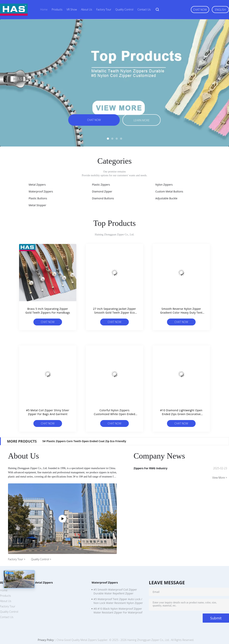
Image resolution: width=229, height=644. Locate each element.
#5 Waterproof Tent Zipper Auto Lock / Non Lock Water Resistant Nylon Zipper (118, 601)
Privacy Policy (46, 640)
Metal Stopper (37, 205)
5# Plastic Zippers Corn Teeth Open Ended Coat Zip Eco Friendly (84, 441)
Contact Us (144, 9)
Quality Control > (41, 559)
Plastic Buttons (38, 198)
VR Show (72, 9)
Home (44, 9)
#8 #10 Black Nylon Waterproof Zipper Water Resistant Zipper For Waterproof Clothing (118, 611)
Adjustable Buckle (166, 198)
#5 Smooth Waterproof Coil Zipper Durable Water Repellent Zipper (115, 591)
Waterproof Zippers (41, 191)
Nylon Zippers (164, 185)
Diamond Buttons (103, 198)
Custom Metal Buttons (169, 191)
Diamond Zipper (102, 191)
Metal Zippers (37, 185)
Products (57, 9)
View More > (220, 478)
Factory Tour (104, 9)
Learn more (141, 120)
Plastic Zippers (101, 185)
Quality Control (124, 9)
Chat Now (200, 10)
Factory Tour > (17, 559)
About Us (87, 9)
